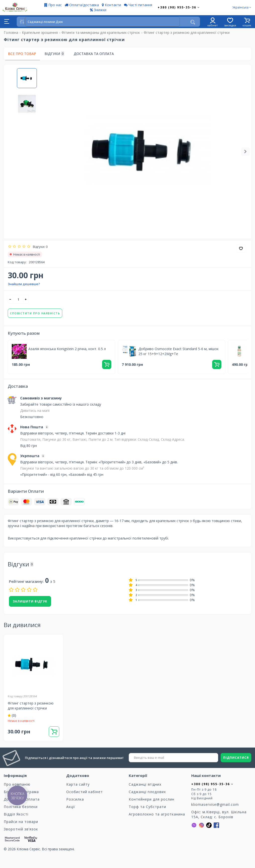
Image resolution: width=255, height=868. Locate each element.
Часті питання (138, 5)
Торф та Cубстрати (147, 807)
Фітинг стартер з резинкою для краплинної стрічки (31, 706)
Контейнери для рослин (152, 799)
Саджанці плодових (147, 792)
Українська (242, 7)
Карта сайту (78, 784)
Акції (71, 807)
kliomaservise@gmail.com (215, 804)
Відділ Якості (16, 814)
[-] (10, 299)
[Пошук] (193, 22)
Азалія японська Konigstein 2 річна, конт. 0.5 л (67, 349)
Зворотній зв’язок (21, 829)
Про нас (53, 5)
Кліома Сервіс (28, 849)
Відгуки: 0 (39, 247)
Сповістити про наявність (35, 313)
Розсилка (75, 799)
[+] (26, 299)
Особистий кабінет (85, 792)
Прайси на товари (21, 822)
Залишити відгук (30, 601)
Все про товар (22, 54)
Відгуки (54, 54)
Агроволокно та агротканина (157, 814)
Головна (11, 32)
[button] (245, 151)
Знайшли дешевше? (24, 284)
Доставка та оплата (94, 54)
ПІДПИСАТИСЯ (236, 758)
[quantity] (18, 299)
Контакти (111, 5)
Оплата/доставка (82, 5)
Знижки (98, 10)
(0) (12, 715)
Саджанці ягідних (145, 784)
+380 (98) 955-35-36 (179, 7)
